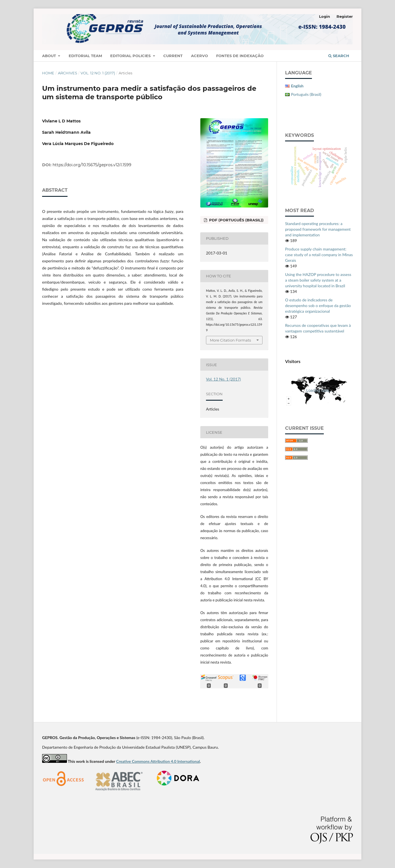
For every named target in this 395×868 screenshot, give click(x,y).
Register (345, 16)
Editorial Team (85, 56)
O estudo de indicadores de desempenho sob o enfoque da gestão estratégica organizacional (318, 305)
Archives (68, 73)
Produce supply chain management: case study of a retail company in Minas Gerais (319, 255)
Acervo (199, 56)
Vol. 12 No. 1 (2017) (98, 73)
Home (48, 73)
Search (339, 56)
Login (325, 16)
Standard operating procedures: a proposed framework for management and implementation (318, 229)
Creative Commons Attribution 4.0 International (158, 761)
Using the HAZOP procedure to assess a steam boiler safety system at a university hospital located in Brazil (318, 280)
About (50, 56)
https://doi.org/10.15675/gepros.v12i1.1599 (92, 165)
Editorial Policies (131, 56)
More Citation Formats (230, 340)
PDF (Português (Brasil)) (236, 220)
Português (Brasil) (306, 94)
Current (173, 56)
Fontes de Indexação (240, 56)
